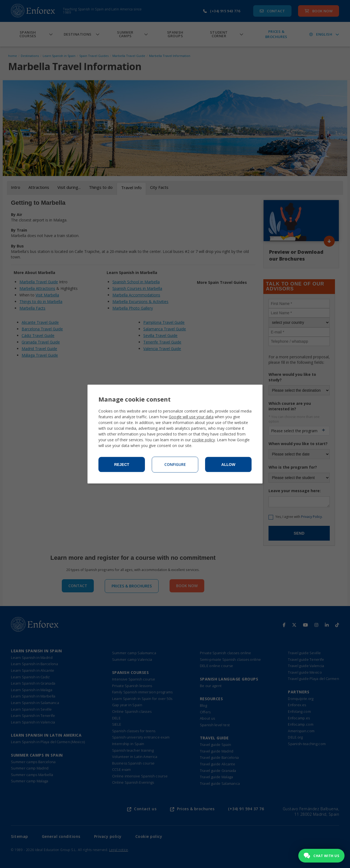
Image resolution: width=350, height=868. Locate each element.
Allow (228, 465)
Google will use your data (191, 417)
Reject (122, 465)
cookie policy (203, 440)
